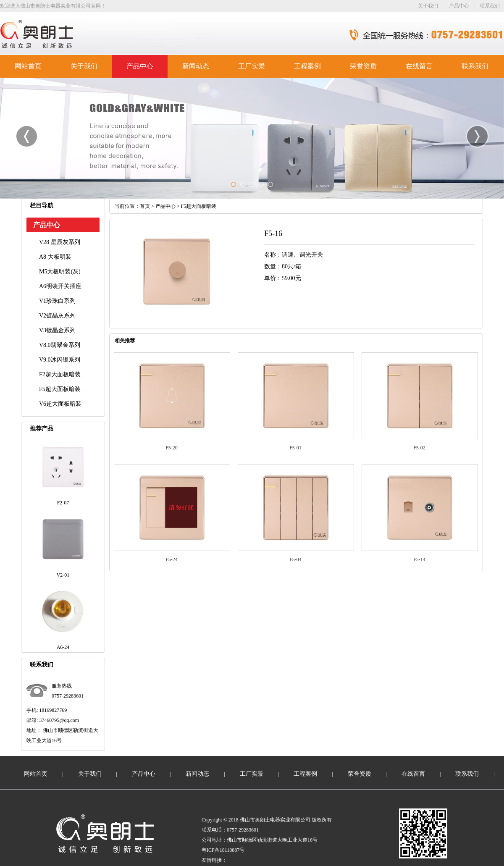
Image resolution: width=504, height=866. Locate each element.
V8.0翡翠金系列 (60, 345)
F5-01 (295, 448)
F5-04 (295, 559)
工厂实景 (252, 66)
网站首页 (28, 66)
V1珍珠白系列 (57, 301)
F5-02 (419, 448)
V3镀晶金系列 (57, 330)
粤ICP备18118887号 (223, 850)
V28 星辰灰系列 (60, 242)
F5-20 (172, 448)
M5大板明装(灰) (60, 272)
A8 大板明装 (55, 257)
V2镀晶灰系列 (57, 316)
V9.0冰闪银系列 (60, 360)
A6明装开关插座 (60, 286)
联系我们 (490, 6)
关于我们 (428, 6)
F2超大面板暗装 (60, 374)
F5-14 (419, 559)
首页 (145, 206)
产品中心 (459, 6)
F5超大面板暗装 (60, 389)
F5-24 (172, 559)
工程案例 (307, 66)
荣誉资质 (363, 66)
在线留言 (419, 66)
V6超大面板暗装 (60, 404)
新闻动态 (196, 66)
